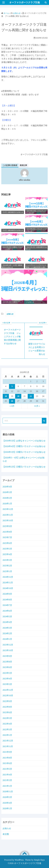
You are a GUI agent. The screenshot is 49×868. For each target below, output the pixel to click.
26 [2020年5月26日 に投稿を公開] (12, 401)
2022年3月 (7, 729)
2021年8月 (7, 758)
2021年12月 (8, 741)
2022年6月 (7, 712)
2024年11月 (8, 583)
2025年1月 (7, 571)
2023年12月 (8, 645)
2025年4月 (7, 554)
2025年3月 (7, 560)
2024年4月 (7, 622)
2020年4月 (7, 803)
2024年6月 (7, 611)
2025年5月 (7, 549)
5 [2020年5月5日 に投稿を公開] (12, 386)
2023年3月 (7, 684)
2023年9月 (7, 656)
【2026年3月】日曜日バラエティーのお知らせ (24, 452)
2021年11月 (8, 746)
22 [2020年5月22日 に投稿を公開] (31, 396)
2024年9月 (7, 594)
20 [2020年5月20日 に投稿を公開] (18, 396)
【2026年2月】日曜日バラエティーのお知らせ (24, 467)
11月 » (37, 406)
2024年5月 (7, 617)
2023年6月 (7, 667)
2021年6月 (7, 763)
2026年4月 (7, 487)
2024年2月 (7, 633)
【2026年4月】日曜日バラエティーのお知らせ (24, 446)
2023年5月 (7, 673)
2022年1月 (7, 735)
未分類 (6, 834)
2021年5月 (7, 769)
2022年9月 (7, 701)
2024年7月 (7, 605)
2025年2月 (7, 566)
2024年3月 (7, 628)
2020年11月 (8, 792)
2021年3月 (7, 780)
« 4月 (12, 406)
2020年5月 (7, 797)
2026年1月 (7, 504)
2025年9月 (7, 526)
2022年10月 (8, 696)
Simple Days (39, 860)
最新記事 (23, 165)
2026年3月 (7, 492)
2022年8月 (7, 707)
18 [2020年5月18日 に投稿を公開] (6, 396)
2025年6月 (7, 543)
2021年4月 (7, 775)
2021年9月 (7, 752)
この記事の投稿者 (10, 165)
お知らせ (10, 314)
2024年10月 (8, 588)
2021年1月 (7, 786)
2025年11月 (8, 515)
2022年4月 (7, 724)
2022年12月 (8, 690)
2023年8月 (7, 662)
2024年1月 (7, 639)
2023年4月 (7, 679)
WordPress (19, 860)
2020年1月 (7, 808)
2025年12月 (8, 509)
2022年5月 (7, 718)
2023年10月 (8, 650)
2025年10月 (8, 520)
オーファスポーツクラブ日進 (28, 863)
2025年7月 (7, 537)
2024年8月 (7, 600)
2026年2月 (7, 498)
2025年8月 (7, 532)
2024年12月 (8, 577)
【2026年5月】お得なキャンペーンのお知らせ (24, 441)
